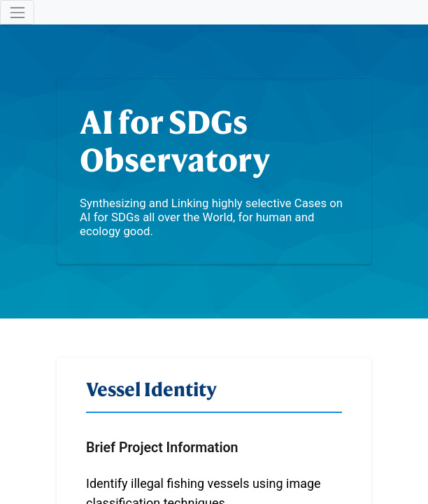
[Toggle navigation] (17, 12)
